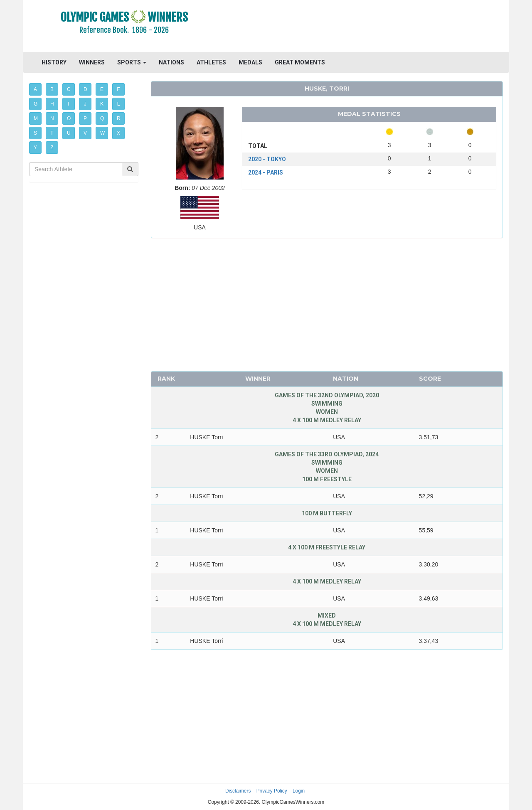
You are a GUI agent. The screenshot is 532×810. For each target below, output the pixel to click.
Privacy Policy (272, 791)
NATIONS (171, 62)
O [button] (69, 118)
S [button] (35, 133)
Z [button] (52, 148)
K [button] (102, 104)
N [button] (52, 118)
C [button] (69, 89)
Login (299, 791)
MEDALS (250, 62)
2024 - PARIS (266, 172)
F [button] (118, 89)
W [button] (102, 133)
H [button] (52, 104)
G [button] (36, 104)
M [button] (36, 118)
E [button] (102, 89)
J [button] (85, 104)
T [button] (52, 133)
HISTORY (54, 62)
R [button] (119, 118)
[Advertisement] (368, 27)
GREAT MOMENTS (300, 62)
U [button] (69, 133)
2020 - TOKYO (267, 159)
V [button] (85, 133)
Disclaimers (238, 791)
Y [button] (35, 148)
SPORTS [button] (132, 62)
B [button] (52, 89)
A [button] (35, 89)
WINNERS (92, 62)
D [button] (85, 89)
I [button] (68, 104)
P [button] (85, 118)
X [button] (118, 133)
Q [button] (102, 118)
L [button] (119, 104)
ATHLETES (211, 62)
